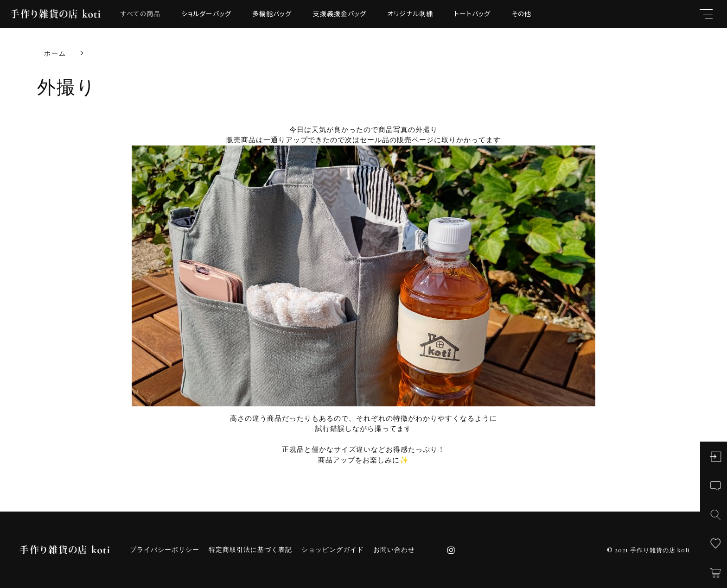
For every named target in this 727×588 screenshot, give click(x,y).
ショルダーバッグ (206, 13)
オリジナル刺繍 (410, 13)
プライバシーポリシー (165, 550)
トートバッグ (472, 13)
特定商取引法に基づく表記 (250, 550)
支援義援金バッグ (340, 13)
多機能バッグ (272, 13)
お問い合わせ (394, 550)
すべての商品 (140, 13)
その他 (521, 13)
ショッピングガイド (333, 550)
